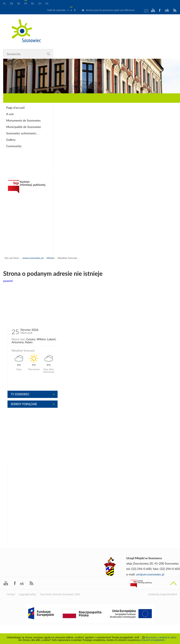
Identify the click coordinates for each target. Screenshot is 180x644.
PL (4, 4)
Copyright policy (28, 594)
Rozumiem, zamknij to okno (161, 637)
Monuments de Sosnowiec (24, 120)
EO (47, 4)
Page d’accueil (15, 108)
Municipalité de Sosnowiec (24, 127)
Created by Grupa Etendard (162, 594)
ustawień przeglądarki (152, 640)
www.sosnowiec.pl (33, 258)
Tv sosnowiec (20, 394)
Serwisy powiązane (24, 404)
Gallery (11, 140)
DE (19, 4)
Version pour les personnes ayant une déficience (110, 10)
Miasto (51, 258)
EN (11, 4)
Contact (11, 594)
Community (14, 146)
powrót (8, 281)
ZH (40, 4)
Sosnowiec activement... (22, 133)
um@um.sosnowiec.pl (150, 574)
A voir (10, 114)
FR (26, 4)
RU (33, 4)
